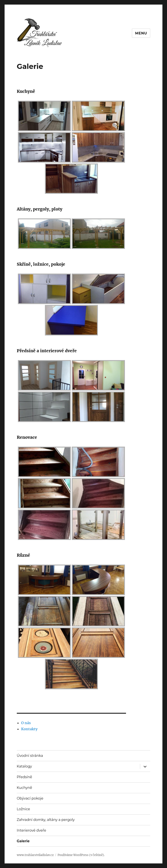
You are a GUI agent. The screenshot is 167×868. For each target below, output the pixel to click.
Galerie (23, 841)
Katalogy (24, 766)
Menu (141, 33)
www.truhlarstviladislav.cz (35, 855)
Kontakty (29, 729)
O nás (26, 723)
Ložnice (23, 809)
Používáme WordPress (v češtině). (81, 855)
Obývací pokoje (30, 798)
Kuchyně (24, 788)
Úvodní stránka (30, 756)
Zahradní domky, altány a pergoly (46, 820)
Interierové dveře (32, 830)
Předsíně (24, 777)
